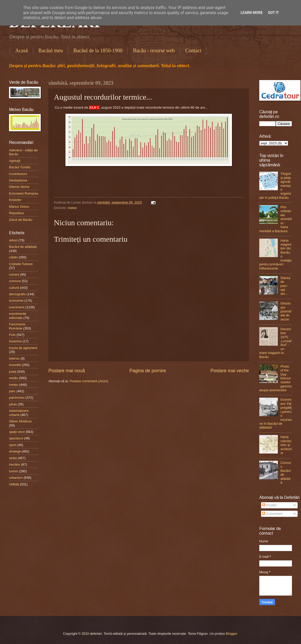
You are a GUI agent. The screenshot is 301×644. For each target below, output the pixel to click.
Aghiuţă (15, 161)
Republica (16, 213)
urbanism (16, 478)
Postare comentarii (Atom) (89, 381)
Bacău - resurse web (154, 50)
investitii (15, 365)
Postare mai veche (230, 371)
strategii (15, 451)
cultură (14, 288)
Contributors (18, 174)
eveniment (17, 307)
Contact (193, 50)
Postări (269, 505)
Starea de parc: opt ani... (285, 286)
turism (14, 471)
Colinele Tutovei (21, 264)
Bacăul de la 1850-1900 (98, 50)
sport (13, 445)
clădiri (13, 257)
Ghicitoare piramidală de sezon (286, 311)
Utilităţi (14, 484)
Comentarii (272, 514)
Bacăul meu (51, 50)
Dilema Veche (19, 187)
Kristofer (15, 200)
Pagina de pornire (148, 371)
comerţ (14, 275)
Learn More (252, 13)
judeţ (13, 372)
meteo (72, 208)
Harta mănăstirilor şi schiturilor (286, 445)
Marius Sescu (19, 207)
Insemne (15, 341)
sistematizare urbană (19, 413)
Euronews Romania (23, 193)
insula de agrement (23, 348)
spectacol (16, 438)
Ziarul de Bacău (21, 220)
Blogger (231, 634)
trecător (15, 464)
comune (15, 281)
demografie (17, 294)
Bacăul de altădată (23, 247)
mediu (14, 378)
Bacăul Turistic (20, 167)
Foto (12, 335)
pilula (13, 404)
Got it (273, 13)
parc (12, 391)
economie (16, 301)
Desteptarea (18, 180)
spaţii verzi (17, 432)
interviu (14, 358)
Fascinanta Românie (17, 326)
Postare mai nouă (67, 371)
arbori (13, 240)
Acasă (22, 50)
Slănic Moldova (20, 421)
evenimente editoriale (18, 316)
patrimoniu (17, 398)
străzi (13, 458)
